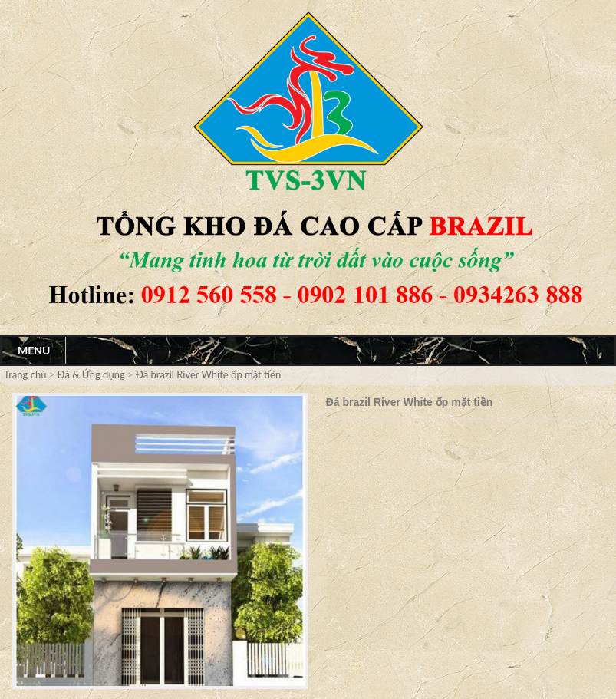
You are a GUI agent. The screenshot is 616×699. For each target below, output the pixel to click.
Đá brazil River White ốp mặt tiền (208, 374)
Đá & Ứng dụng (91, 374)
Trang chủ (26, 374)
